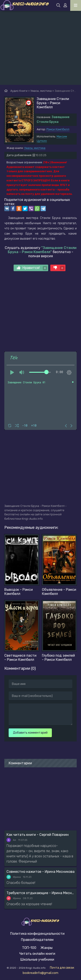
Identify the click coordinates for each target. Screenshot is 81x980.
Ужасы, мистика (35, 148)
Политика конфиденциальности (37, 934)
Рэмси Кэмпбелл (58, 129)
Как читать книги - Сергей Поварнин (38, 835)
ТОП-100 (29, 948)
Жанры (47, 948)
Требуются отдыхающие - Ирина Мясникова (40, 893)
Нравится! (32, 268)
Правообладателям (37, 940)
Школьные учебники (37, 959)
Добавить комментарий (30, 733)
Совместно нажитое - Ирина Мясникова (40, 872)
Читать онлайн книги (37, 954)
